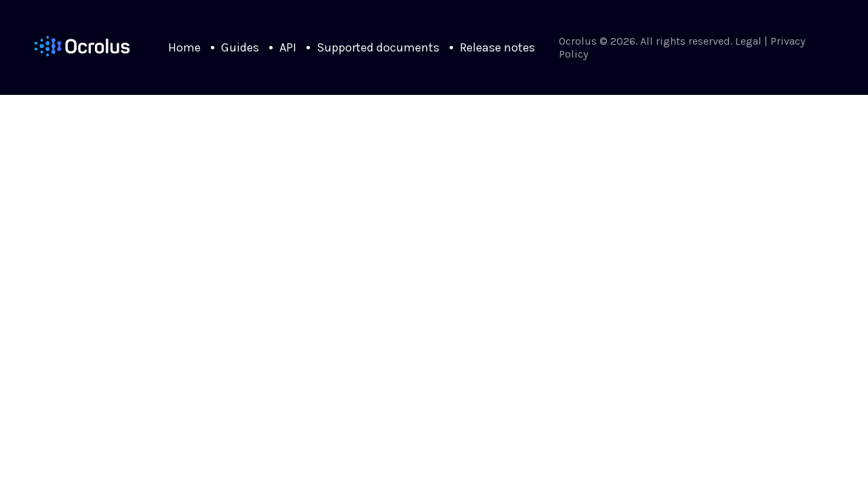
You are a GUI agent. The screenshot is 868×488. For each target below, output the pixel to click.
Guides (240, 47)
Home (184, 47)
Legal (748, 41)
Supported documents (378, 47)
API (288, 47)
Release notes (497, 47)
